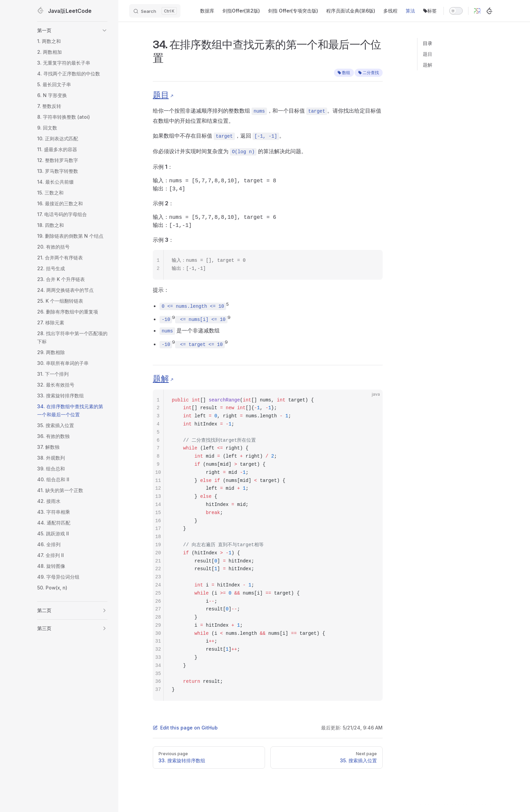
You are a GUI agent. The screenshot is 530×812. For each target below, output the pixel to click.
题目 (428, 54)
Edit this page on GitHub (185, 728)
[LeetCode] (489, 11)
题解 (428, 65)
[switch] (456, 11)
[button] (72, 30)
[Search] (155, 11)
